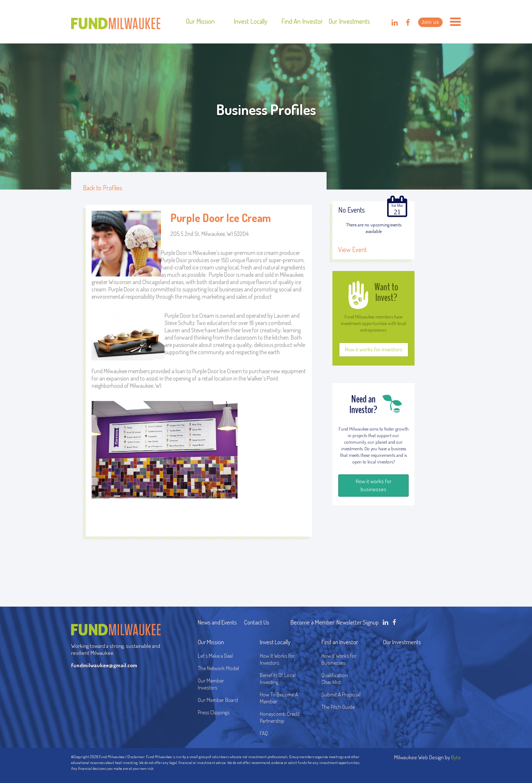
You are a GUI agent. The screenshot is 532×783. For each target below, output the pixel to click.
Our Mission (200, 21)
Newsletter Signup (358, 622)
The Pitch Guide (338, 707)
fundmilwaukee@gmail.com (104, 665)
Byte (456, 757)
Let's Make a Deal (215, 656)
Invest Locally (250, 21)
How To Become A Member (279, 698)
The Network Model (218, 668)
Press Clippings (214, 712)
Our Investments (349, 21)
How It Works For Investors (277, 659)
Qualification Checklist (335, 679)
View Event (352, 249)
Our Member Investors (211, 684)
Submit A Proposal (341, 694)
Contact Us (257, 622)
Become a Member (312, 622)
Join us (430, 22)
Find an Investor (302, 21)
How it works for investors (374, 349)
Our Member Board (218, 700)
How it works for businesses (374, 485)
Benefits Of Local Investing (279, 679)
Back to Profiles (103, 188)
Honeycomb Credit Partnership (280, 717)
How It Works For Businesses (339, 659)
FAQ (264, 733)
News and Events (217, 622)
